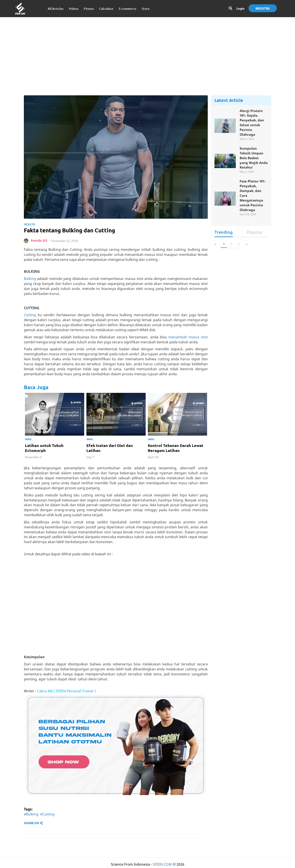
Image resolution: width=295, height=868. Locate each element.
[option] (55, 428)
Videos (74, 9)
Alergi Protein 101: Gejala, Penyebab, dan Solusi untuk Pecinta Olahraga (252, 123)
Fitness (89, 9)
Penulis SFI (39, 242)
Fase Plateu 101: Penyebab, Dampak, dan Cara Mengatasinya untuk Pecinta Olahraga (254, 199)
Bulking (30, 280)
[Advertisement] (148, 52)
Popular (255, 236)
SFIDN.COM (162, 865)
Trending (224, 236)
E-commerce (128, 9)
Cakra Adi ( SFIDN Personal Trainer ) (67, 692)
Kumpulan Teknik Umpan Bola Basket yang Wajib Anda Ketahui (252, 160)
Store (146, 9)
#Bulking (31, 815)
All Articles (56, 9)
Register (263, 8)
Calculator (106, 9)
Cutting (30, 316)
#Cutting (47, 815)
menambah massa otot (188, 338)
